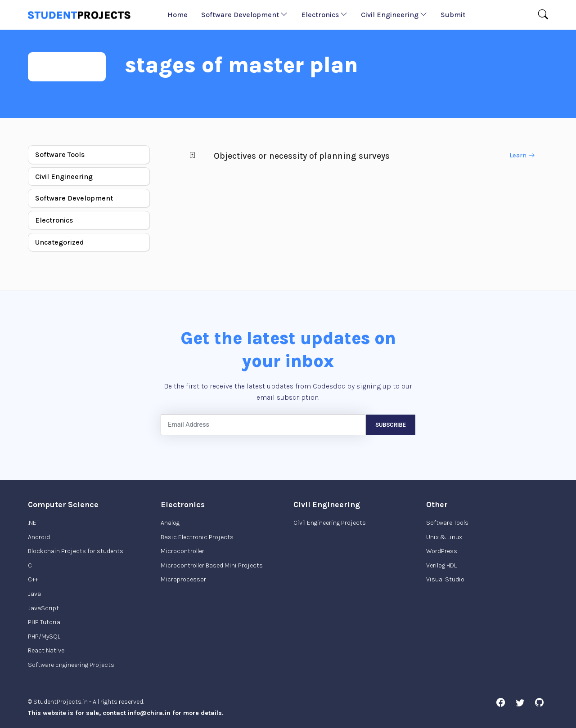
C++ (33, 579)
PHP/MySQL (44, 636)
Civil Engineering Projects (330, 523)
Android (39, 537)
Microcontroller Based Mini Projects (212, 565)
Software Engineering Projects (71, 665)
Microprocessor (183, 579)
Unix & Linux (444, 537)
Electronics (324, 15)
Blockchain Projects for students (76, 551)
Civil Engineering (394, 15)
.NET (34, 523)
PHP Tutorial (45, 622)
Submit (453, 15)
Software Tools (60, 154)
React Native (46, 650)
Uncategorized (60, 242)
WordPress (442, 551)
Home (178, 15)
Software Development (244, 15)
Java (34, 594)
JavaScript (43, 608)
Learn (522, 155)
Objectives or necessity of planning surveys (302, 156)
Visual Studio (445, 579)
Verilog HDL (441, 565)
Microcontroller (182, 551)
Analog (170, 523)
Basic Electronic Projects (197, 537)
